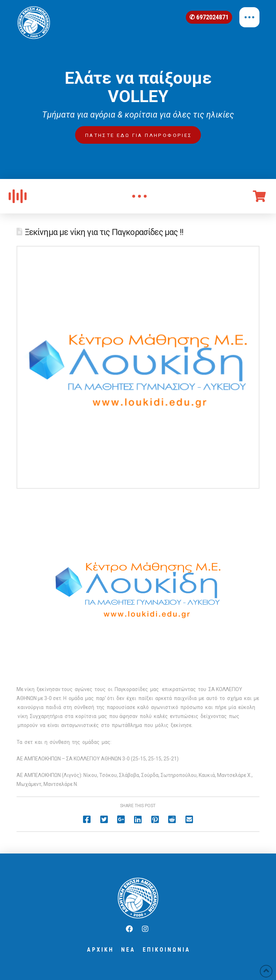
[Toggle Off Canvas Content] (249, 17)
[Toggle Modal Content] (139, 196)
